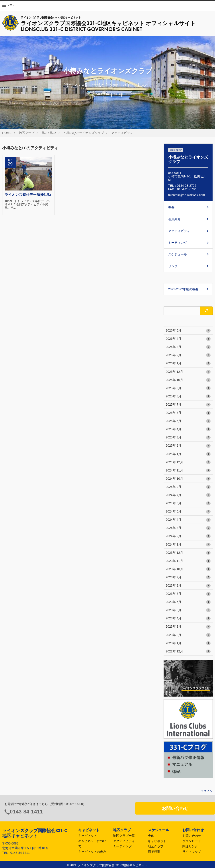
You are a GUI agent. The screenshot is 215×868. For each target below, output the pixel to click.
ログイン (207, 791)
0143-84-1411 (26, 812)
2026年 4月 (188, 339)
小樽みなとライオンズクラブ (84, 133)
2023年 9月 (188, 577)
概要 (171, 207)
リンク (173, 266)
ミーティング (178, 243)
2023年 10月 (188, 569)
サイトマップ (192, 852)
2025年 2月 (188, 446)
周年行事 (154, 852)
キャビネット (88, 836)
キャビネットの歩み (92, 852)
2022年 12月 (188, 652)
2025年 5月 (188, 421)
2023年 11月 (188, 561)
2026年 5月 (188, 331)
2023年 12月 (188, 553)
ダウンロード (192, 841)
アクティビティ (122, 133)
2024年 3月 (188, 528)
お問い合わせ (175, 808)
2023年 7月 (188, 594)
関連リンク (190, 846)
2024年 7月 (188, 495)
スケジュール (178, 254)
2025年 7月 (188, 405)
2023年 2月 (188, 635)
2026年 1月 (188, 363)
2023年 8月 (188, 586)
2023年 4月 (188, 619)
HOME (7, 133)
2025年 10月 (188, 380)
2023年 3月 (188, 627)
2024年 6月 (188, 503)
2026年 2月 (188, 355)
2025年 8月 (188, 397)
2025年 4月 (188, 429)
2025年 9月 (188, 388)
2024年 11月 (188, 471)
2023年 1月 (188, 643)
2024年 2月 (188, 536)
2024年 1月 (188, 545)
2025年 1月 (188, 454)
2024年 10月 (188, 479)
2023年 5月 (188, 610)
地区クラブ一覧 (124, 836)
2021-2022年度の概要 (183, 289)
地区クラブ (27, 133)
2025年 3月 (188, 438)
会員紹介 (174, 219)
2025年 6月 (188, 413)
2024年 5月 (188, 512)
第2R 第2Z (49, 133)
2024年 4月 (188, 520)
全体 (151, 836)
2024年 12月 (188, 462)
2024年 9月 (188, 487)
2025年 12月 (188, 372)
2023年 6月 (188, 602)
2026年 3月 (188, 347)
